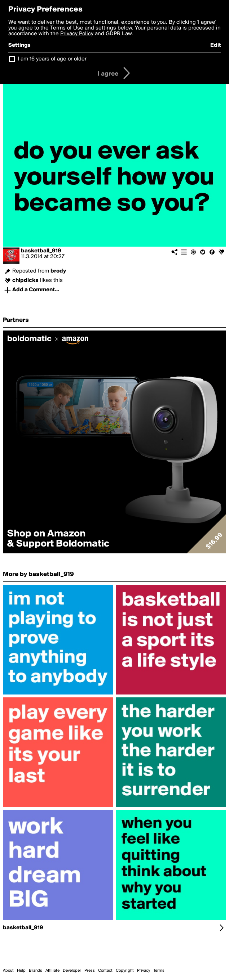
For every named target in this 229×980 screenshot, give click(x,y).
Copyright (125, 971)
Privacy (144, 971)
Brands (36, 971)
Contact (105, 971)
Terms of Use (67, 28)
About (8, 971)
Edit (216, 45)
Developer (72, 971)
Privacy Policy (77, 34)
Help (21, 971)
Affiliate (52, 971)
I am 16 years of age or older (52, 59)
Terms (159, 971)
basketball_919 (41, 251)
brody (58, 271)
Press (90, 971)
